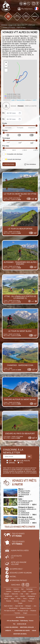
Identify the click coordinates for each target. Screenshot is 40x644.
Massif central (13, 608)
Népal (12, 599)
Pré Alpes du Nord (10, 611)
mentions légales (27, 627)
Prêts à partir (31, 106)
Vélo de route (22, 461)
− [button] (6, 66)
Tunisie (30, 601)
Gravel (11, 463)
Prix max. (6, 146)
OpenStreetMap (21, 100)
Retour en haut (35, 639)
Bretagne (28, 606)
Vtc (20, 463)
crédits (8, 631)
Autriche (8, 589)
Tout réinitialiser (31, 164)
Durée (5, 123)
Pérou (25, 599)
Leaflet (13, 100)
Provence (33, 611)
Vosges (25, 613)
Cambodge (29, 589)
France (21, 106)
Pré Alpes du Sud (23, 611)
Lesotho (23, 596)
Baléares (16, 589)
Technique (6, 138)
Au (12, 119)
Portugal (32, 599)
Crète (24, 591)
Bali (22, 589)
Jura (35, 606)
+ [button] (6, 63)
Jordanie (34, 594)
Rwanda (9, 601)
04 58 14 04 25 (22, 624)
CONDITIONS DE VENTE (22, 631)
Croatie (30, 591)
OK (29, 457)
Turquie (20, 603)
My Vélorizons (25, 9)
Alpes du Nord (8, 606)
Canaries (9, 591)
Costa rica (17, 591)
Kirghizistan (9, 596)
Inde (22, 594)
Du (12, 113)
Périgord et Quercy (26, 608)
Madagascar (31, 596)
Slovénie (16, 601)
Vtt (9, 461)
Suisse (23, 601)
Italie (27, 594)
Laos (16, 596)
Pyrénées (17, 613)
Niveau (5, 130)
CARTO (34, 100)
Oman (19, 599)
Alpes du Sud (19, 606)
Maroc (6, 599)
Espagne (7, 594)
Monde (14, 106)
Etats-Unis (15, 594)
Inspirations (9, 164)
